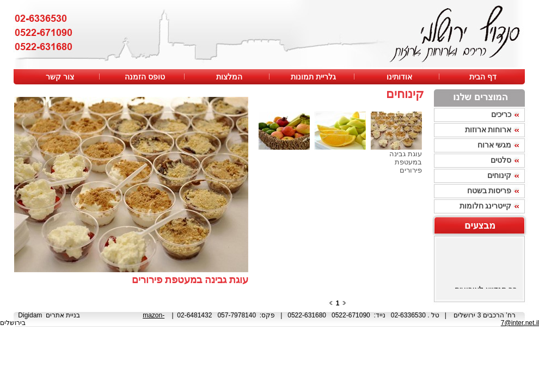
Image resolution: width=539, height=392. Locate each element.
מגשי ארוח (495, 145)
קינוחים (499, 175)
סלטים (501, 160)
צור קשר (60, 77)
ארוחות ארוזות (488, 130)
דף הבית (483, 77)
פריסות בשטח (489, 191)
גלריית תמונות (312, 77)
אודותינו (398, 77)
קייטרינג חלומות (486, 206)
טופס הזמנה (144, 77)
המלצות (228, 77)
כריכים (501, 114)
